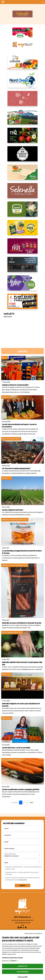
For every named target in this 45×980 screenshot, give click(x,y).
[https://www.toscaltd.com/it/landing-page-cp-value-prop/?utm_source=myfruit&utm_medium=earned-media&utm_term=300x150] (22, 266)
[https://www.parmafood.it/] (22, 229)
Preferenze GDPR (23, 977)
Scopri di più (8, 316)
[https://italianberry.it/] (22, 285)
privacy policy (23, 880)
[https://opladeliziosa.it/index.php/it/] (22, 63)
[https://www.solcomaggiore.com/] (23, 100)
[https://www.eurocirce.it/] (22, 118)
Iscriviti (23, 885)
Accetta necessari (23, 972)
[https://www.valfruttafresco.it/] (22, 174)
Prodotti (6, 397)
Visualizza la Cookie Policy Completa (12, 958)
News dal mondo (8, 439)
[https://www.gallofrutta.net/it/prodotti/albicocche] (22, 33)
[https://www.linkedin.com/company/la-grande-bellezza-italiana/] (22, 155)
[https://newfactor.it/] (22, 248)
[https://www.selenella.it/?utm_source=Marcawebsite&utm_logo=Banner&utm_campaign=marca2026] (22, 192)
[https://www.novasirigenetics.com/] (22, 137)
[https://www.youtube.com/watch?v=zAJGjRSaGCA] (22, 303)
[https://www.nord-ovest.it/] (22, 82)
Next (32, 802)
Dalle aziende (7, 633)
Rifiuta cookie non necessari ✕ (34, 933)
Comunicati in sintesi (10, 520)
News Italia (6, 478)
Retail (4, 358)
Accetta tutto (23, 966)
